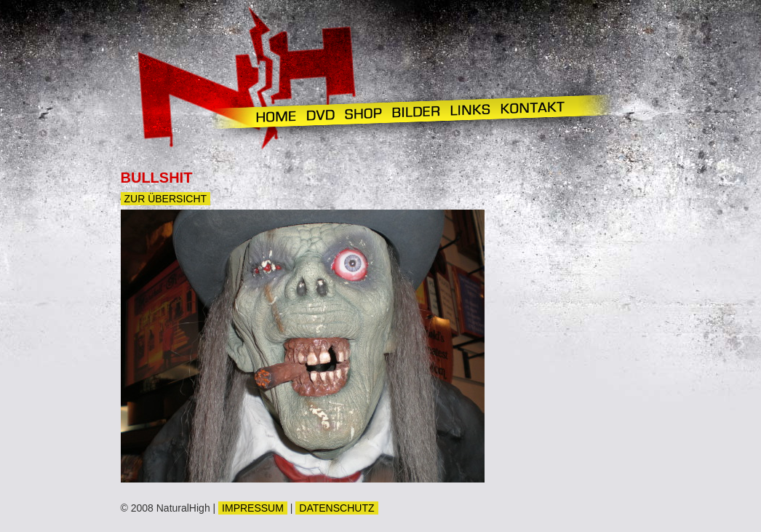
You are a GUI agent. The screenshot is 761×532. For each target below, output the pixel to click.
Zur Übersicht (166, 199)
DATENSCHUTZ (336, 508)
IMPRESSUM (253, 508)
